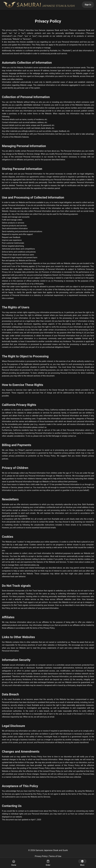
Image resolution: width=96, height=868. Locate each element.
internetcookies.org (31, 565)
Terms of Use (55, 856)
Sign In (88, 5)
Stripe (21, 450)
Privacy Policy (41, 856)
